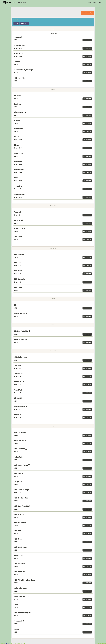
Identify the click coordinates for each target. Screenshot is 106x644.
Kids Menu (53, 248)
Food (16, 23)
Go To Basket (87, 13)
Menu (95, 3)
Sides (53, 426)
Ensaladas (53, 206)
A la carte (53, 351)
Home (89, 3)
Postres (53, 299)
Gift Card (24, 23)
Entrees (53, 90)
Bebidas (53, 325)
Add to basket (87, 40)
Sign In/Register (22, 3)
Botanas (53, 29)
